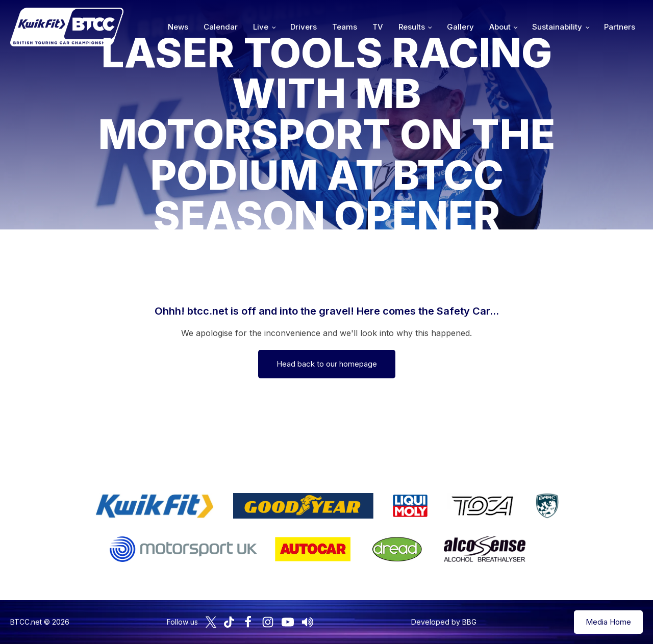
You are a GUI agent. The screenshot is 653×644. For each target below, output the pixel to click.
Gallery (460, 27)
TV (378, 27)
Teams (345, 27)
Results (412, 27)
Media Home (608, 622)
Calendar (221, 27)
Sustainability (557, 27)
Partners (620, 27)
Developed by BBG (444, 622)
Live (261, 27)
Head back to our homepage (327, 364)
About (500, 27)
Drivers (304, 27)
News (178, 27)
